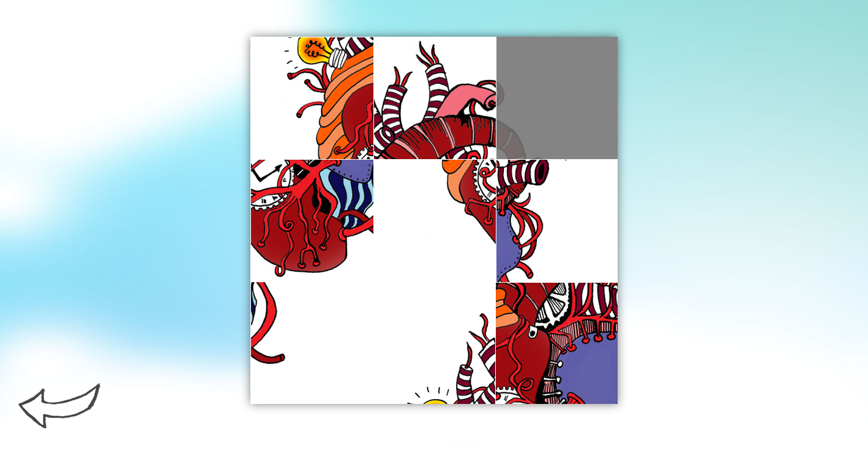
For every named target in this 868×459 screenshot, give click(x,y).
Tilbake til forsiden (59, 406)
